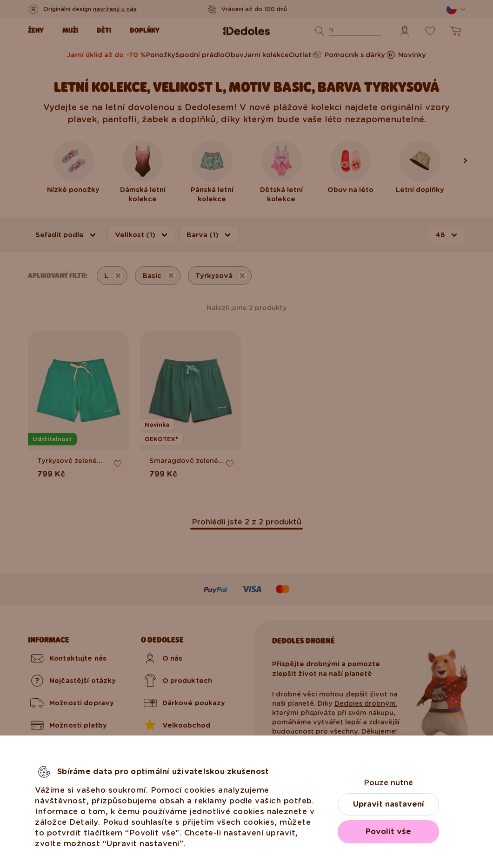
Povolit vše (388, 832)
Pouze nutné (388, 783)
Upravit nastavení (389, 804)
